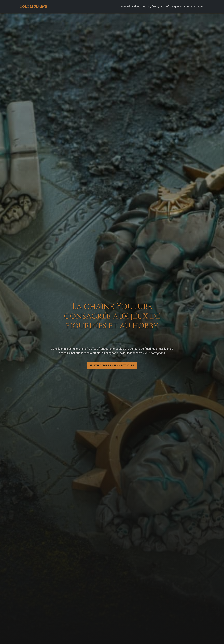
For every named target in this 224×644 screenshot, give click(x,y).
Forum (188, 7)
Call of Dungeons (171, 7)
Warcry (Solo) (151, 7)
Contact (199, 7)
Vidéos (136, 7)
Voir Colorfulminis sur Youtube (112, 365)
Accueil (125, 7)
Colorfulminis (34, 7)
